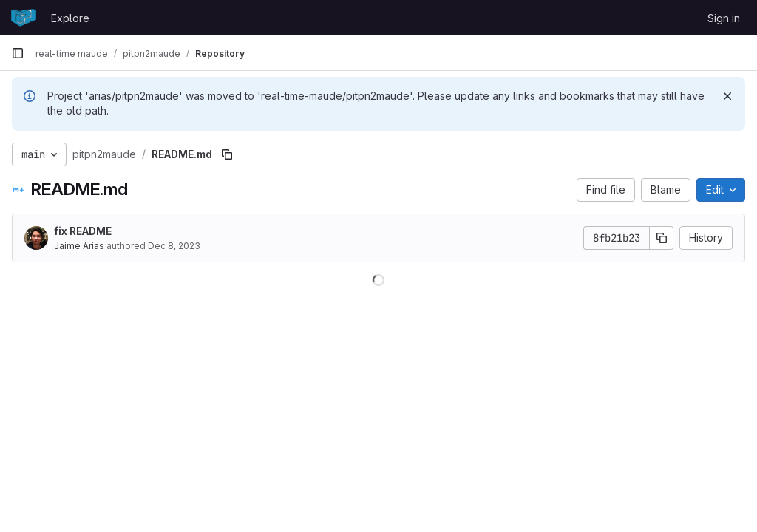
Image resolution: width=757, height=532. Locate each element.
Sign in (724, 18)
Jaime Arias (79, 246)
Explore (70, 18)
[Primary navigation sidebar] (18, 53)
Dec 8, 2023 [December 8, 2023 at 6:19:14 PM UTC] (174, 246)
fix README (83, 231)
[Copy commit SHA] (662, 238)
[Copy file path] (227, 154)
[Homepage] (24, 18)
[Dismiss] (727, 96)
